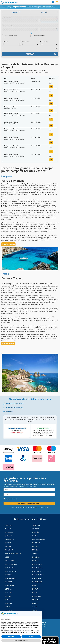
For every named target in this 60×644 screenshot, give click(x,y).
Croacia (35, 536)
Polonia (8, 603)
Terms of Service (43, 507)
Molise (8, 600)
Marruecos (37, 596)
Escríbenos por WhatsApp (14, 407)
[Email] (30, 412)
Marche (8, 596)
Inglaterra (10, 561)
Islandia (9, 575)
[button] (40, 614)
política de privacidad (14, 499)
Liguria (35, 589)
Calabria (36, 529)
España (8, 546)
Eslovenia (36, 543)
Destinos (44, 625)
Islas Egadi (36, 578)
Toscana (9, 610)
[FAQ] (30, 404)
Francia (35, 550)
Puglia (35, 603)
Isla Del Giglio (11, 571)
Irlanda (35, 561)
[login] (53, 2)
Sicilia (8, 607)
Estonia (35, 546)
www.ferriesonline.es (10, 2)
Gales (34, 553)
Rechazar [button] (11, 637)
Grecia (8, 557)
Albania (8, 525)
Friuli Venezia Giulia (13, 553)
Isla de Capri (37, 564)
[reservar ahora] (51, 87)
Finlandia (9, 550)
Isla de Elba (10, 568)
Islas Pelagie (37, 582)
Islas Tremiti (10, 585)
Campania (9, 532)
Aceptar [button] (31, 637)
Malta (35, 592)
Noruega (36, 600)
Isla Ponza (36, 571)
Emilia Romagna (39, 539)
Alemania (36, 525)
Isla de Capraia (11, 564)
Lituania (9, 592)
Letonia (8, 589)
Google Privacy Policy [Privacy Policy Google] (33, 507)
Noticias (44, 627)
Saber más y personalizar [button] (21, 641)
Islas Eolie (9, 582)
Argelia (8, 529)
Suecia (35, 607)
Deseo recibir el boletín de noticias (29, 503)
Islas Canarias (11, 578)
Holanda (36, 557)
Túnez (35, 610)
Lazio (34, 585)
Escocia (8, 543)
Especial (44, 622)
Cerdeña (36, 532)
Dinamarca (10, 539)
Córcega (9, 536)
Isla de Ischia (37, 568)
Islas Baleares (38, 575)
